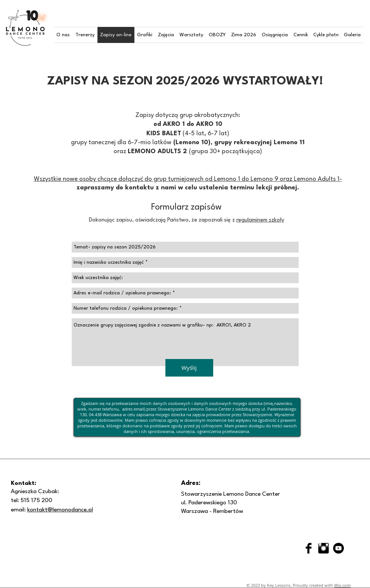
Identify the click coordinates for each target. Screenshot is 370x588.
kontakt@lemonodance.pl (60, 510)
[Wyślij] (189, 368)
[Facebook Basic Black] (309, 548)
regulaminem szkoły (260, 220)
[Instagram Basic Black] (324, 548)
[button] (63, 35)
